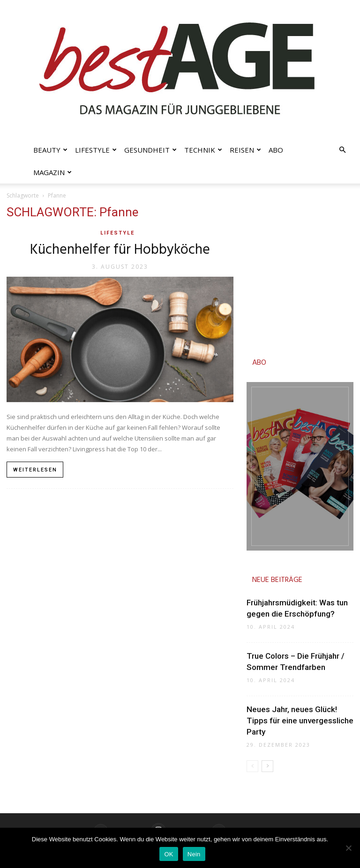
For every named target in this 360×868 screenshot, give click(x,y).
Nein (194, 854)
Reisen (245, 150)
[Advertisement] (300, 272)
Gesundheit (150, 150)
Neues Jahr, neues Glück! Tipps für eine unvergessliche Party (300, 721)
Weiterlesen (35, 470)
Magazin (52, 172)
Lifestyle (96, 150)
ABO (259, 363)
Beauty (50, 150)
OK (169, 854)
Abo (276, 150)
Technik (203, 150)
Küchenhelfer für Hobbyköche (120, 250)
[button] (342, 150)
